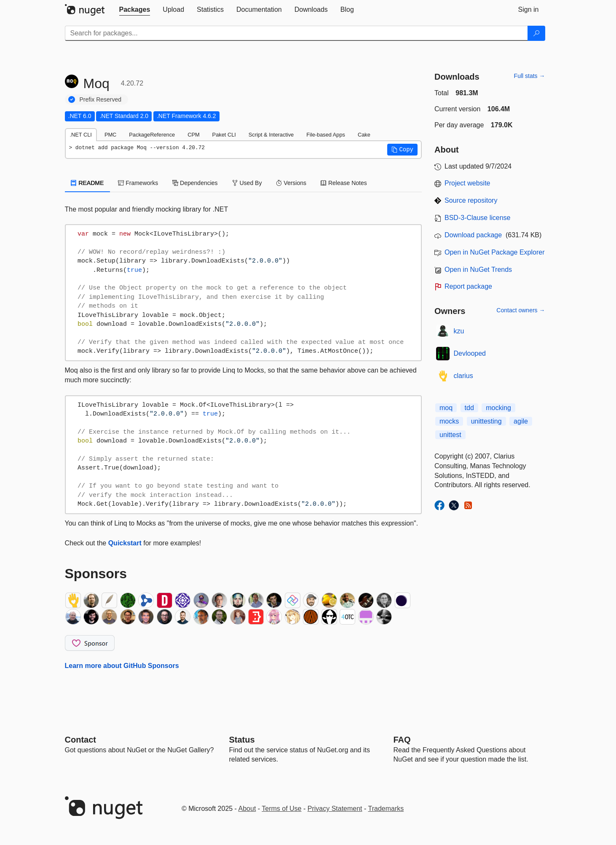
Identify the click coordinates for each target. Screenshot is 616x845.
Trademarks (386, 809)
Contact (80, 740)
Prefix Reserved (101, 99)
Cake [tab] (364, 135)
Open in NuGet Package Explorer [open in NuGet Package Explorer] (494, 252)
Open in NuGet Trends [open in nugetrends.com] (478, 270)
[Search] (536, 33)
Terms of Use (281, 809)
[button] (402, 150)
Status (242, 740)
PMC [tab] (110, 135)
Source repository (471, 200)
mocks (449, 421)
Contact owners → (521, 310)
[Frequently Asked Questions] (402, 740)
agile (521, 421)
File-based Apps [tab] (326, 135)
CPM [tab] (193, 135)
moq (446, 408)
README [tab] (88, 183)
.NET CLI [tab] (81, 135)
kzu (459, 331)
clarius (463, 376)
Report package (468, 286)
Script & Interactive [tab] (271, 135)
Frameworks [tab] (138, 183)
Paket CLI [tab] (224, 135)
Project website (467, 183)
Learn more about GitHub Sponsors (122, 666)
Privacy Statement (335, 809)
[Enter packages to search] (296, 33)
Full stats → (530, 76)
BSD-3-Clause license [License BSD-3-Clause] (478, 218)
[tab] (135, 10)
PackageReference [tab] (152, 135)
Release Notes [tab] (344, 183)
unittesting (486, 421)
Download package (473, 235)
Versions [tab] (291, 183)
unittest (450, 435)
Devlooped (470, 353)
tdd (469, 408)
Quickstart (125, 543)
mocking (498, 408)
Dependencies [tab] (195, 183)
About (247, 809)
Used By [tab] (247, 183)
